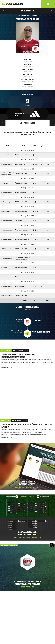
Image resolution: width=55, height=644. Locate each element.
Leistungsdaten (28, 123)
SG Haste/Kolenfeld (28, 16)
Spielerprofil (27, 11)
